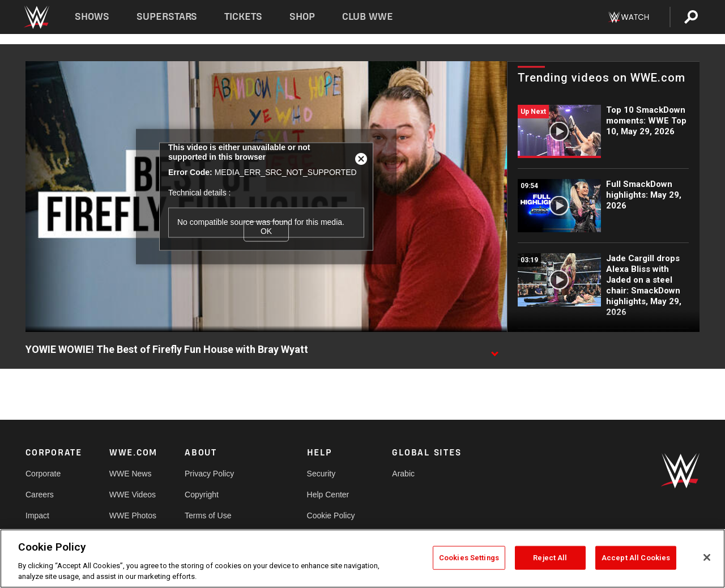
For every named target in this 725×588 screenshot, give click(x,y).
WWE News (131, 474)
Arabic (403, 474)
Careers (40, 495)
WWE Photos (133, 515)
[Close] (707, 557)
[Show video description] (494, 350)
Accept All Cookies (636, 558)
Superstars (167, 17)
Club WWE (368, 17)
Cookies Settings (469, 558)
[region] (362, 559)
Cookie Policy (331, 515)
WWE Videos (133, 495)
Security (321, 474)
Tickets (243, 17)
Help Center (328, 495)
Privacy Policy (209, 474)
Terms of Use (208, 515)
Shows (92, 17)
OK (266, 231)
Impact (37, 515)
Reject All (550, 558)
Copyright (202, 495)
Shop (302, 17)
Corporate (43, 474)
